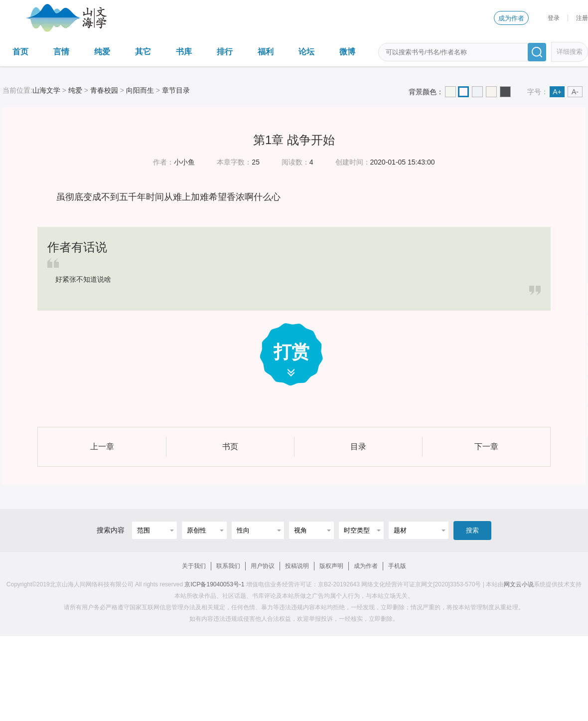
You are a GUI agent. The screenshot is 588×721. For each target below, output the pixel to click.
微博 (347, 52)
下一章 (486, 447)
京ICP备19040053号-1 (214, 584)
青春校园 (104, 90)
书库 (184, 52)
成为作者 (511, 18)
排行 (225, 52)
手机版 (397, 566)
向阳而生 (140, 90)
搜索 (472, 530)
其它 (143, 52)
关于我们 (194, 566)
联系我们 (228, 566)
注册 (582, 18)
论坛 (306, 52)
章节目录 (176, 90)
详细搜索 (570, 52)
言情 (61, 52)
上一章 (102, 447)
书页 (230, 447)
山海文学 (46, 90)
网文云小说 (519, 584)
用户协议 (263, 566)
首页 (20, 52)
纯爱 (102, 52)
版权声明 (331, 566)
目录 (358, 447)
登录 (554, 18)
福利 (266, 52)
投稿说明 (297, 566)
